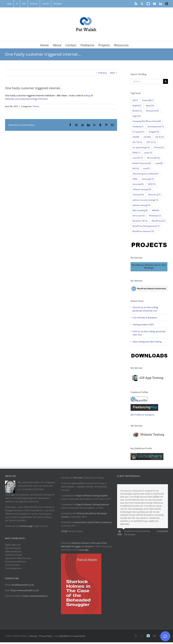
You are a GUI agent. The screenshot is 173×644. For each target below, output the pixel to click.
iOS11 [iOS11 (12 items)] (151, 142)
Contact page (26, 526)
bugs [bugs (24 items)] (137, 116)
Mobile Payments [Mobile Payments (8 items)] (142, 163)
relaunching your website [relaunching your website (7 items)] (145, 174)
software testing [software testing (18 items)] (142, 189)
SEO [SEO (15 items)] (152, 184)
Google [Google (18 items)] (154, 132)
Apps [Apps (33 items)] (150, 105)
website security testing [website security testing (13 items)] (145, 200)
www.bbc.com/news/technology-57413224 (26, 99)
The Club (77, 478)
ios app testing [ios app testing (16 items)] (141, 147)
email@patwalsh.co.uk (23, 585)
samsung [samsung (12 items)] (148, 179)
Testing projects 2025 (143, 324)
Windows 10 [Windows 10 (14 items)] (140, 221)
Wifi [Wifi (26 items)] (156, 210)
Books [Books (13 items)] (137, 111)
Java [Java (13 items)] (148, 153)
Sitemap (33, 636)
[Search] (166, 81)
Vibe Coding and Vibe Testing (147, 342)
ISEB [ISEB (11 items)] (136, 153)
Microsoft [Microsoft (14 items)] (153, 158)
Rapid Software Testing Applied (92, 496)
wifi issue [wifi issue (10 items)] (139, 216)
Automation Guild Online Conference (93, 522)
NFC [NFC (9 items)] (136, 168)
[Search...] (147, 81)
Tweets (36, 106)
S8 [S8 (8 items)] (135, 179)
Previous (103, 73)
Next (112, 73)
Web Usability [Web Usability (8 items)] (140, 210)
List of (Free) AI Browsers (145, 318)
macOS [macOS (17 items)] (138, 158)
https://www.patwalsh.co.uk (25, 590)
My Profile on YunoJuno (142, 415)
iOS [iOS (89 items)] (136, 137)
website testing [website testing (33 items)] (141, 205)
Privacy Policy (46, 636)
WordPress (65, 636)
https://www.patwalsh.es (35, 596)
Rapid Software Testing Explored (93, 504)
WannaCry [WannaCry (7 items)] (154, 195)
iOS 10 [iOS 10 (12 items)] (137, 142)
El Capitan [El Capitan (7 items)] (138, 132)
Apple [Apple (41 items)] (137, 105)
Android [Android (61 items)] (148, 100)
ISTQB (64, 531)
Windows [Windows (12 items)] (155, 216)
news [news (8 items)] (159, 163)
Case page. (84, 550)
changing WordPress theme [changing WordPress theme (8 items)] (147, 121)
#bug (88, 95)
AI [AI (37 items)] (135, 100)
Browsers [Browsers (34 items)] (152, 111)
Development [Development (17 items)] (156, 127)
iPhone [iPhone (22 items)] (159, 147)
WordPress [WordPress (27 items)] (159, 221)
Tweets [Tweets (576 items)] (138, 195)
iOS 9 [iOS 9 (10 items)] (159, 137)
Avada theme (79, 636)
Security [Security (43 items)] (138, 184)
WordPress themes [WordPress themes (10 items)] (143, 231)
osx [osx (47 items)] (146, 168)
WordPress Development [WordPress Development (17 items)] (146, 226)
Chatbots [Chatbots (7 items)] (138, 127)
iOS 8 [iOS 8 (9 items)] (147, 137)
